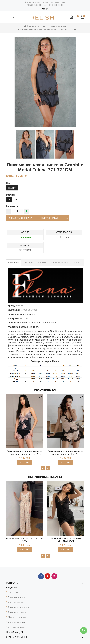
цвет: (9, 183)
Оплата (42, 262)
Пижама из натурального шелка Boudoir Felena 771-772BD (66, 453)
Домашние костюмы (19, 607)
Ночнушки (13, 592)
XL (30, 199)
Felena (19, 305)
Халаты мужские (17, 622)
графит (12, 188)
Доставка (29, 262)
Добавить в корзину (20, 218)
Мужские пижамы (17, 617)
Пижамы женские (38, 26)
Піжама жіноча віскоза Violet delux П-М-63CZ (66, 540)
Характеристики (60, 262)
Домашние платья (18, 612)
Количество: (13, 206)
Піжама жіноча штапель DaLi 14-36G (25, 540)
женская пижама (25, 331)
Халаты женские (17, 602)
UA (47, 9)
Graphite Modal (29, 310)
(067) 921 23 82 (34, 5)
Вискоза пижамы (58, 26)
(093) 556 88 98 (56, 5)
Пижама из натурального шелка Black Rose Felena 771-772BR (24, 453)
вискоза (24, 318)
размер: (11, 195)
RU (43, 9)
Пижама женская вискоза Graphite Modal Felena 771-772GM (46, 30)
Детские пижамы (17, 627)
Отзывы (77, 262)
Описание (14, 262)
